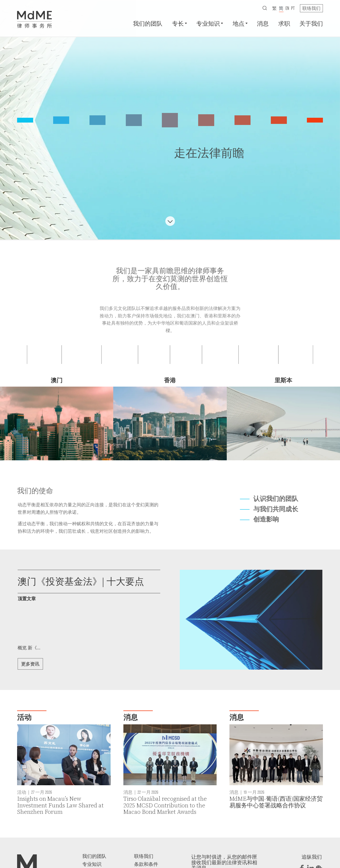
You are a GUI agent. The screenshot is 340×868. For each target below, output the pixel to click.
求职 (284, 23)
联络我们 (311, 8)
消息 (263, 23)
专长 (178, 23)
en (287, 8)
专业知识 (208, 23)
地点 (239, 23)
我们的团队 (148, 23)
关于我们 (311, 23)
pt (293, 8)
